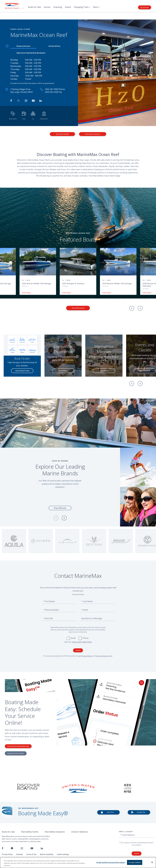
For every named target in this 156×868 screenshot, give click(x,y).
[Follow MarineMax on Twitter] (18, 101)
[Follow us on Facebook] (2, 848)
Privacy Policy (87, 656)
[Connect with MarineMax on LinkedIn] (41, 101)
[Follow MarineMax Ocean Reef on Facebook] (11, 101)
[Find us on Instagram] (22, 848)
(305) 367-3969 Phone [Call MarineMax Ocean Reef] (55, 89)
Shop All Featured (78, 308)
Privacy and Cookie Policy (82, 642)
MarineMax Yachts (30, 832)
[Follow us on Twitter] (12, 848)
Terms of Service (102, 656)
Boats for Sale (34, 7)
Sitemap (19, 854)
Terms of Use (31, 854)
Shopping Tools (82, 7)
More (97, 7)
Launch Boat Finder (22, 371)
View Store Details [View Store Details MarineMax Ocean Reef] (62, 134)
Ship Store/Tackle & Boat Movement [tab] (31, 53)
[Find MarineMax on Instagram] (26, 101)
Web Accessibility (47, 854)
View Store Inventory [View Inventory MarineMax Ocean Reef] (93, 134)
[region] (78, 863)
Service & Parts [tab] (54, 46)
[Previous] (132, 308)
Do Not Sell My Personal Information (111, 862)
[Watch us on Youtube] (32, 848)
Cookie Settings (63, 854)
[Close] (152, 862)
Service (47, 7)
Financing (58, 7)
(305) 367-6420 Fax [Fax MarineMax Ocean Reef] (53, 92)
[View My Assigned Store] (14, 8)
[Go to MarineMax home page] (14, 4)
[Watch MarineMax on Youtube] (33, 101)
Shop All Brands (60, 508)
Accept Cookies (135, 862)
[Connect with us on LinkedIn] (42, 848)
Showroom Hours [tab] (23, 46)
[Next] (140, 308)
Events (68, 7)
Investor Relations (80, 832)
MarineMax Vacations (55, 832)
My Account (145, 7)
